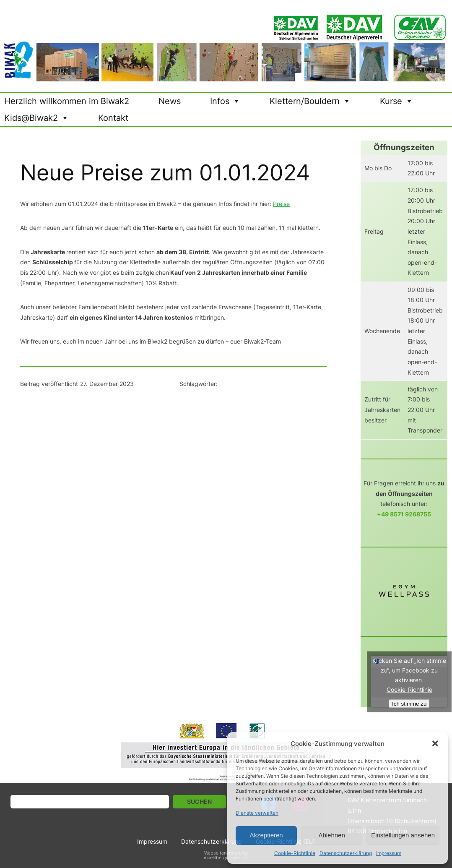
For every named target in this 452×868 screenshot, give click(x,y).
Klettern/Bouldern (310, 101)
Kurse (396, 101)
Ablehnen (331, 835)
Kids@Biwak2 (36, 118)
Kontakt (113, 118)
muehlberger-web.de (226, 858)
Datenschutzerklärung (346, 853)
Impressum (389, 853)
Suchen (199, 802)
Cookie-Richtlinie (295, 853)
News (170, 101)
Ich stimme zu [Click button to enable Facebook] (409, 703)
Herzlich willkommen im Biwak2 (67, 101)
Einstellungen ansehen (403, 835)
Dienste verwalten (257, 813)
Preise (281, 204)
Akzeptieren (266, 835)
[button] (435, 743)
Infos (225, 101)
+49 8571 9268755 (404, 514)
